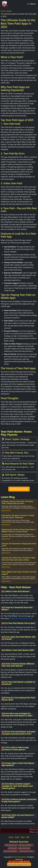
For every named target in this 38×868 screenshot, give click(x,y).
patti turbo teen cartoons (27, 851)
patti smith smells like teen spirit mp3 (11, 851)
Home (3, 11)
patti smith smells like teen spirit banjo (26, 845)
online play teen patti (11, 845)
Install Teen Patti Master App (21, 618)
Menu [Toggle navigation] (31, 4)
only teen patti (12, 848)
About (17, 837)
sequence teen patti (24, 848)
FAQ (28, 837)
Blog (9, 11)
